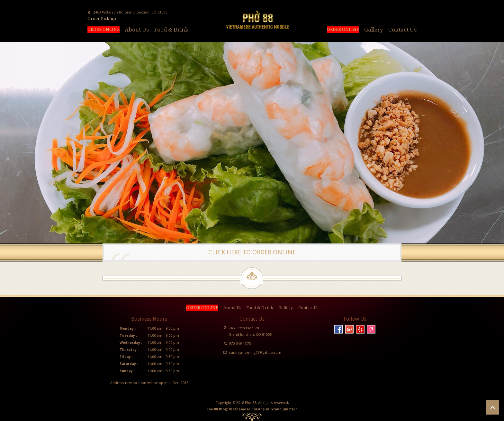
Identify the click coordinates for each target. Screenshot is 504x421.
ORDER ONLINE (104, 29)
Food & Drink (171, 30)
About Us (137, 30)
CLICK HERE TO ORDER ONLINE (252, 252)
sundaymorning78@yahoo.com (255, 353)
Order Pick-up (102, 18)
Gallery (374, 30)
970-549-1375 (240, 344)
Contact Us (402, 30)
